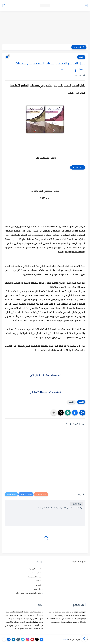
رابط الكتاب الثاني (45, 392)
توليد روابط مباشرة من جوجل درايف (28, 593)
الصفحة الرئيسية (35, 569)
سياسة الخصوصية (35, 577)
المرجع (65, 639)
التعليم (81, 57)
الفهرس (38, 585)
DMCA (39, 581)
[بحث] (4, 5)
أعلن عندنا (38, 589)
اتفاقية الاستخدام (35, 573)
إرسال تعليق (77, 504)
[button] (75, 413)
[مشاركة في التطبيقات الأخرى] (54, 413)
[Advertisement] (45, 28)
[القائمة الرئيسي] (86, 5)
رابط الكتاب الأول (45, 375)
